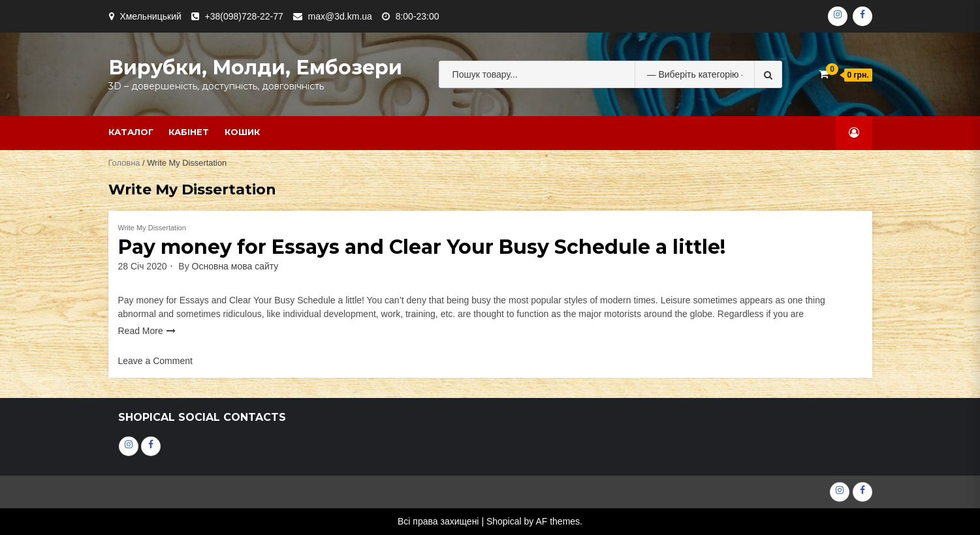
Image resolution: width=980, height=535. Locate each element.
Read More (141, 331)
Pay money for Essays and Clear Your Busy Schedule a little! (422, 247)
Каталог (131, 132)
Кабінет (189, 132)
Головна (124, 163)
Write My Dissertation (152, 228)
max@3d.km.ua (340, 16)
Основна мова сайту (235, 266)
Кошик (242, 132)
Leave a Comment (155, 361)
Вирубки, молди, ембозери (255, 68)
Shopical (504, 521)
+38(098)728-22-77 (244, 16)
